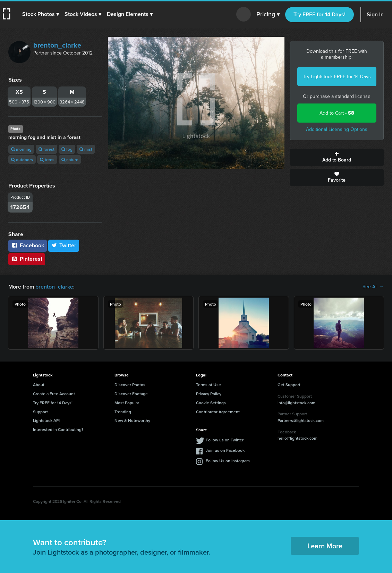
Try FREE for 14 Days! (319, 14)
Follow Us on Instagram (228, 461)
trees (47, 160)
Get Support (289, 385)
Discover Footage (131, 394)
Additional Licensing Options (337, 129)
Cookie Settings (211, 403)
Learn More (325, 546)
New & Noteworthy (132, 420)
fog (67, 149)
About (39, 385)
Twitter (64, 245)
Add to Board (337, 157)
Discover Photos (130, 385)
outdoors (22, 160)
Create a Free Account (54, 394)
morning (21, 149)
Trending (123, 412)
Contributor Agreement (218, 412)
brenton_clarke (57, 45)
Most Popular (127, 403)
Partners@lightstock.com (301, 420)
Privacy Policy (209, 394)
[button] (41, 14)
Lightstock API (46, 420)
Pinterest (27, 259)
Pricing (268, 15)
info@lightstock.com (296, 403)
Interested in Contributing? (58, 429)
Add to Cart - (337, 113)
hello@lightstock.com (297, 438)
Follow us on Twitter (225, 440)
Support (40, 412)
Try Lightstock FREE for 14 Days (337, 77)
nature (70, 160)
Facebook (28, 245)
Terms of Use (208, 385)
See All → (373, 287)
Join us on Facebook (225, 450)
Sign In (375, 14)
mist (86, 149)
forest (46, 149)
